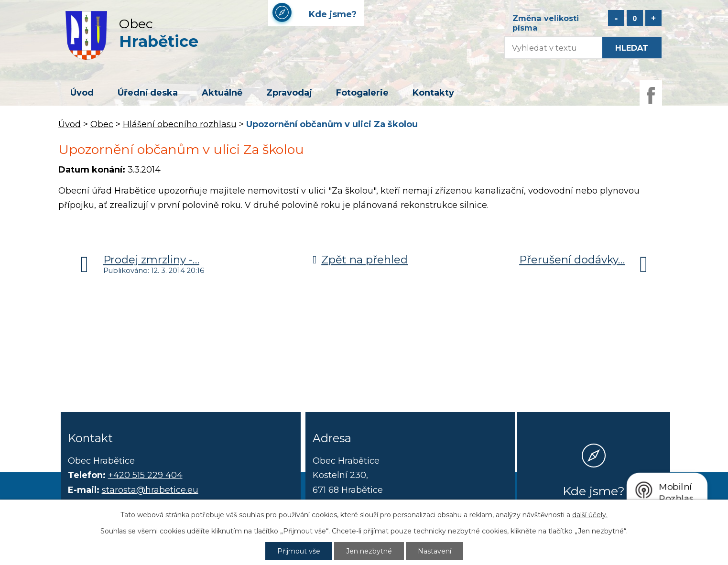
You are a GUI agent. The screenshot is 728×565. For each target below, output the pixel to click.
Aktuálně (222, 93)
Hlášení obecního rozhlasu (180, 124)
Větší (653, 18)
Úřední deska (148, 93)
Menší (616, 18)
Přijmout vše (299, 551)
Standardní (635, 18)
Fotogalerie (362, 93)
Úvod (82, 93)
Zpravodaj (289, 93)
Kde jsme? (594, 491)
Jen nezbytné (369, 551)
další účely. (590, 515)
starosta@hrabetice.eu (150, 490)
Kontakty (433, 93)
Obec (102, 124)
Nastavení (435, 551)
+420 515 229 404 (145, 475)
